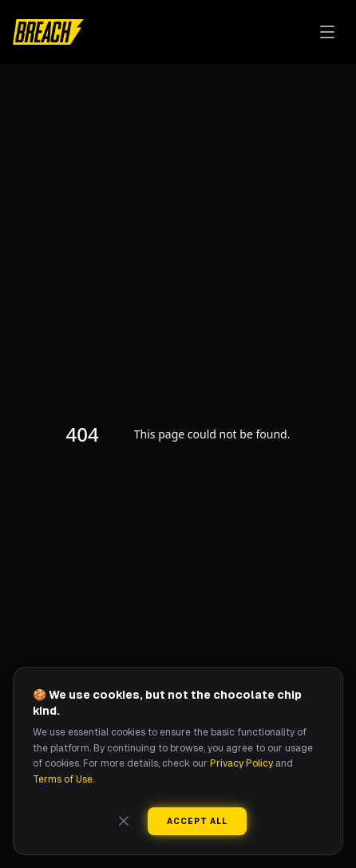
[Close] (124, 821)
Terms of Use (63, 779)
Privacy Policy (241, 763)
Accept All (197, 821)
